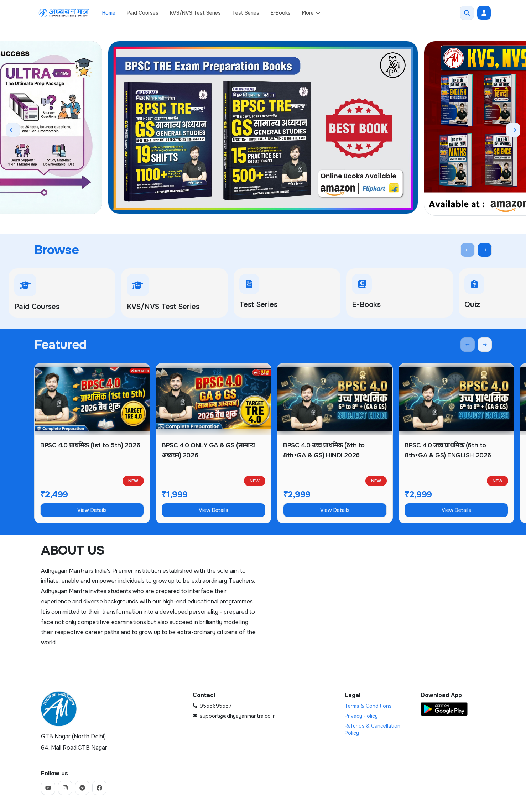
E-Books (281, 13)
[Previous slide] (13, 130)
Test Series (246, 13)
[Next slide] (513, 130)
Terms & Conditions (368, 706)
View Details (92, 510)
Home (109, 13)
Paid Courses (143, 13)
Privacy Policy (361, 716)
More (311, 13)
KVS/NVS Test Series (195, 13)
